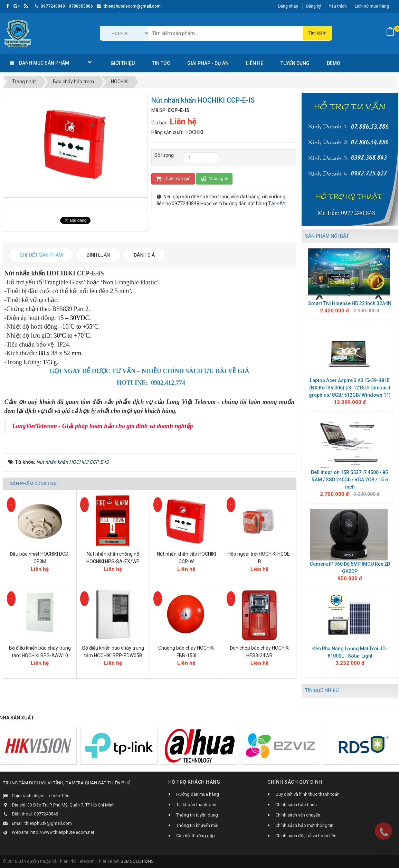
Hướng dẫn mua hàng (198, 794)
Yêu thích (338, 6)
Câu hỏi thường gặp (196, 836)
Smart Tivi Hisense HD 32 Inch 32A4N (350, 303)
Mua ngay (214, 178)
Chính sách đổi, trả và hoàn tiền (306, 836)
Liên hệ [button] (255, 63)
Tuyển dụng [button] (295, 63)
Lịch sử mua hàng (372, 6)
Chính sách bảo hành (296, 805)
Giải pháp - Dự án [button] (208, 63)
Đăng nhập (288, 6)
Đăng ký (313, 6)
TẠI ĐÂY (277, 204)
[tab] (41, 255)
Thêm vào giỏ (173, 178)
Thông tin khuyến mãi (197, 825)
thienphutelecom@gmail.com (129, 6)
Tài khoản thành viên (196, 805)
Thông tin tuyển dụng (197, 815)
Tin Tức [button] (161, 63)
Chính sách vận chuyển (298, 815)
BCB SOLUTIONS (137, 861)
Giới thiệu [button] (123, 63)
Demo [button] (334, 63)
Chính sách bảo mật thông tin (304, 825)
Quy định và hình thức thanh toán (307, 794)
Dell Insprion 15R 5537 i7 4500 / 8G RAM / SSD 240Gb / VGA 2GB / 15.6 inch (350, 480)
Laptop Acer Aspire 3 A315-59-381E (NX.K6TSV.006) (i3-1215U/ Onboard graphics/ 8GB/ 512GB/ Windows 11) (350, 388)
